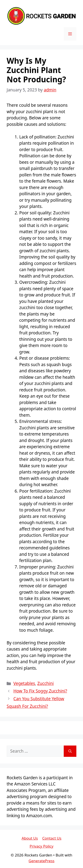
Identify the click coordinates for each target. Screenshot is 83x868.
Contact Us (52, 838)
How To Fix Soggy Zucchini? (40, 691)
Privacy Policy (41, 846)
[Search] (70, 751)
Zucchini (46, 683)
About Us (30, 838)
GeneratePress (41, 861)
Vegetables (24, 683)
